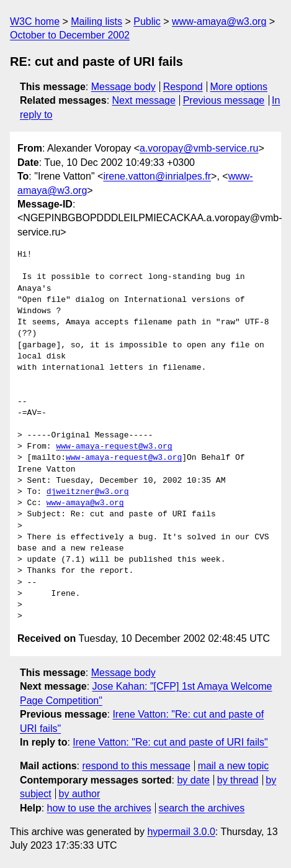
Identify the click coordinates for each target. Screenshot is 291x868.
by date (193, 780)
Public (147, 21)
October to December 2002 (70, 35)
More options (239, 87)
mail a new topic (234, 766)
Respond (183, 87)
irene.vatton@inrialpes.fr (157, 176)
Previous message (224, 100)
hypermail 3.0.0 (181, 832)
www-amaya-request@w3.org (114, 447)
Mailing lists (96, 21)
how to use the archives (99, 808)
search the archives (202, 808)
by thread (238, 780)
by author (80, 794)
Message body (123, 87)
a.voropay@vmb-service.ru (199, 148)
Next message (144, 100)
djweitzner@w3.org (88, 492)
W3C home (35, 21)
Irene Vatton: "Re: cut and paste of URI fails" (170, 742)
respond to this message (136, 766)
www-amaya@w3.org (219, 21)
